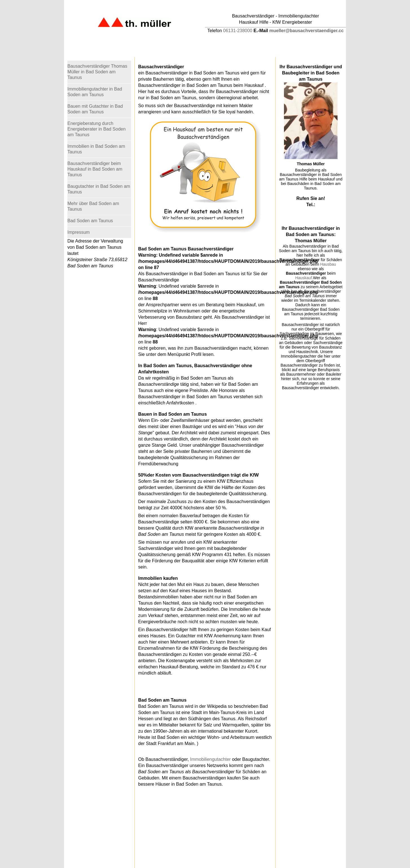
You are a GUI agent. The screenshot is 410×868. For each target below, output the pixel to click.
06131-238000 (238, 31)
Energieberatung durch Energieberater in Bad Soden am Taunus (96, 129)
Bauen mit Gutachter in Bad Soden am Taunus (95, 109)
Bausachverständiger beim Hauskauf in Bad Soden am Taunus (95, 169)
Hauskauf (304, 278)
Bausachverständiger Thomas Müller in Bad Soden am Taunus (97, 72)
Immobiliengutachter (210, 759)
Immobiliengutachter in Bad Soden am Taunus (95, 92)
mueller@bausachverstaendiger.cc (307, 31)
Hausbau (328, 264)
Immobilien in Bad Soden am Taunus (96, 149)
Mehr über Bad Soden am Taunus (93, 206)
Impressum (79, 232)
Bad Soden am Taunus (90, 221)
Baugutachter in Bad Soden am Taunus (99, 189)
